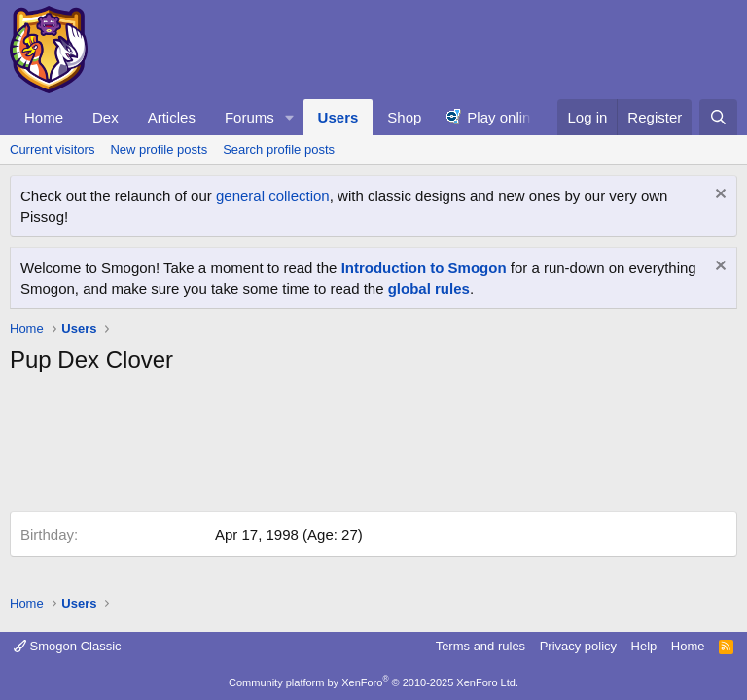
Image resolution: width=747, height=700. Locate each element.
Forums (249, 117)
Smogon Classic (68, 646)
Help (644, 646)
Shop (404, 117)
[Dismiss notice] (718, 196)
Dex (106, 117)
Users (338, 117)
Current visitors (52, 149)
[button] (290, 117)
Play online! (505, 117)
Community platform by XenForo (373, 682)
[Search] (718, 117)
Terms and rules (480, 646)
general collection (273, 196)
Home (44, 117)
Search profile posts (279, 149)
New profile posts (159, 149)
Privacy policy (578, 646)
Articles (172, 117)
